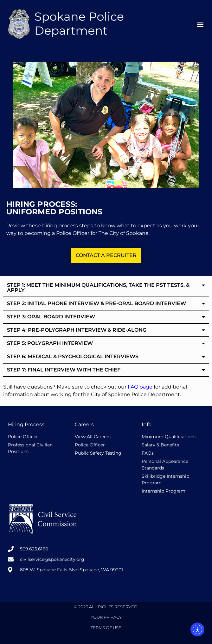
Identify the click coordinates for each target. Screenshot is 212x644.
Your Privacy (106, 617)
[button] (200, 25)
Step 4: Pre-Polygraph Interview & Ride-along (77, 330)
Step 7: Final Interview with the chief (64, 370)
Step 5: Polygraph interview (50, 343)
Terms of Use (106, 628)
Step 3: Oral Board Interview (51, 317)
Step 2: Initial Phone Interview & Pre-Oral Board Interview (96, 303)
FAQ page (140, 387)
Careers (84, 424)
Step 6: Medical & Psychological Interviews (73, 356)
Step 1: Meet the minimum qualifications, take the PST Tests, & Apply (98, 288)
